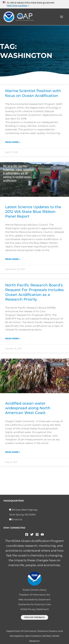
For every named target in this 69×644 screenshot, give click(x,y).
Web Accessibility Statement (34, 599)
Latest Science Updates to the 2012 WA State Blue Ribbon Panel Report (33, 212)
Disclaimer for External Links (35, 604)
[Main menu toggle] (62, 17)
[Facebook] (27, 534)
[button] (34, 617)
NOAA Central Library (34, 590)
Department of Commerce (21, 631)
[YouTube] (42, 534)
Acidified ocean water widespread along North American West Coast (28, 408)
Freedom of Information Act (34, 595)
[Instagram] (37, 534)
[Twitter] (32, 534)
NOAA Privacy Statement (35, 609)
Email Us (17, 519)
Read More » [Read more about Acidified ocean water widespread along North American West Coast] (13, 452)
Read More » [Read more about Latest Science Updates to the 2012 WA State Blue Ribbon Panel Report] (13, 259)
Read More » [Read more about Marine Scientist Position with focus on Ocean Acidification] (13, 142)
